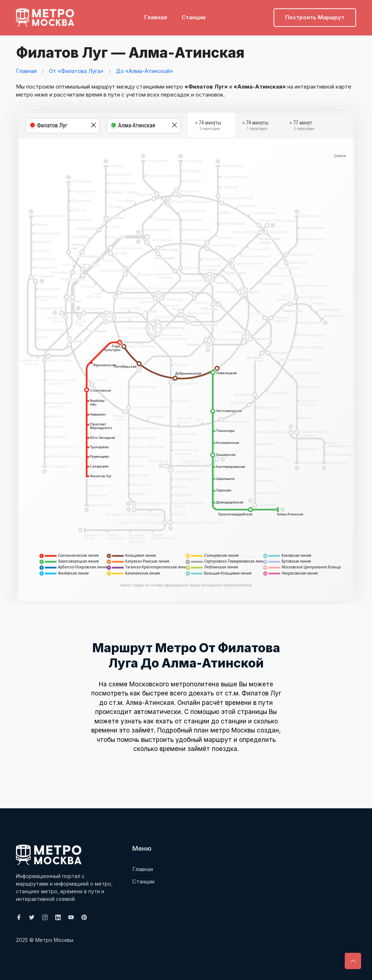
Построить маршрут (315, 17)
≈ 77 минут (302, 127)
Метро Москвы (54, 940)
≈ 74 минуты (208, 127)
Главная (156, 17)
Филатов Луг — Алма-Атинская (130, 52)
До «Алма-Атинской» (144, 71)
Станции (194, 17)
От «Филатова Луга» (76, 71)
